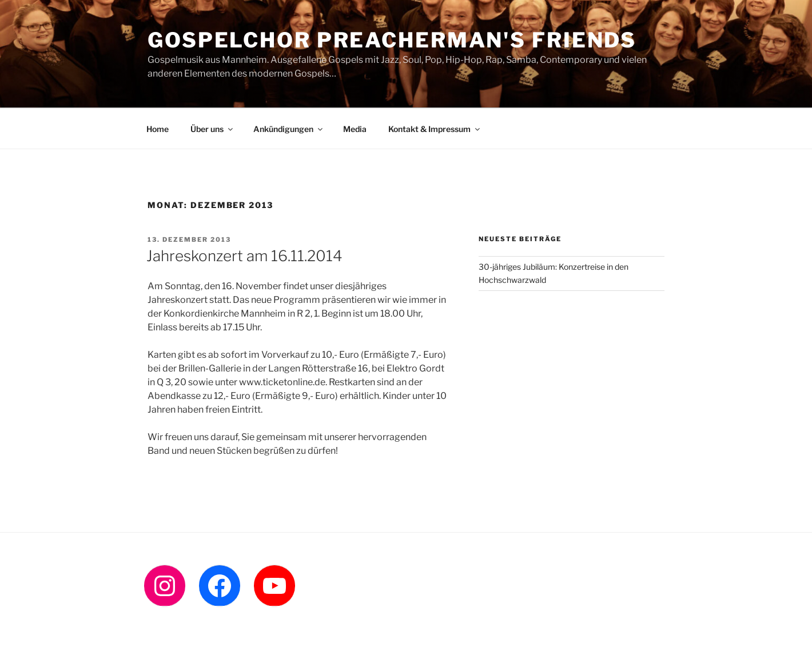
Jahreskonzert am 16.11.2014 (244, 256)
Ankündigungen (289, 129)
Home (158, 129)
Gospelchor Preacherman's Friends (392, 40)
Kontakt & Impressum (435, 129)
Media (355, 129)
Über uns (212, 129)
